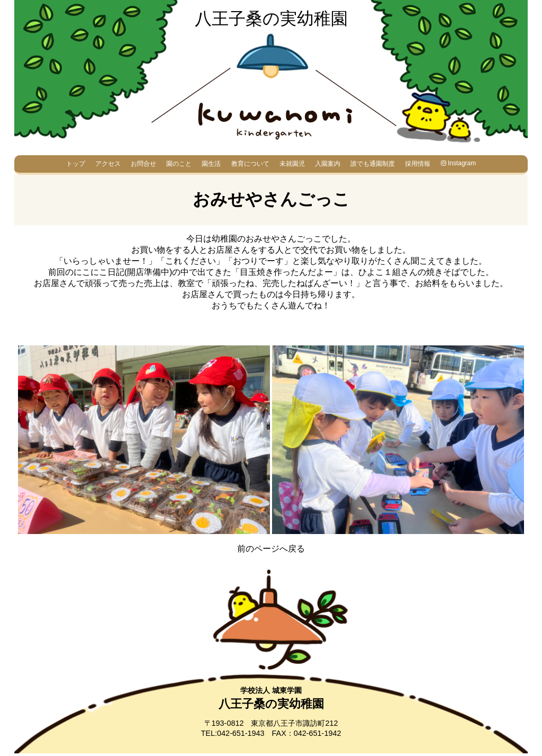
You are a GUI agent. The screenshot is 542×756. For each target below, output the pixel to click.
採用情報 (418, 164)
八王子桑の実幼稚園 (271, 19)
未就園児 (292, 164)
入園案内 (328, 164)
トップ (76, 164)
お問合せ (143, 164)
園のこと (179, 164)
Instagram (459, 163)
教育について (250, 164)
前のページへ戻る (271, 549)
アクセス (108, 164)
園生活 (211, 164)
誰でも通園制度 (373, 164)
